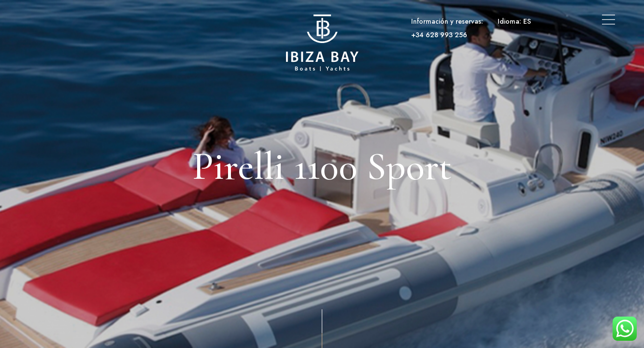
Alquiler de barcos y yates (73, 21)
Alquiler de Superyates (164, 21)
